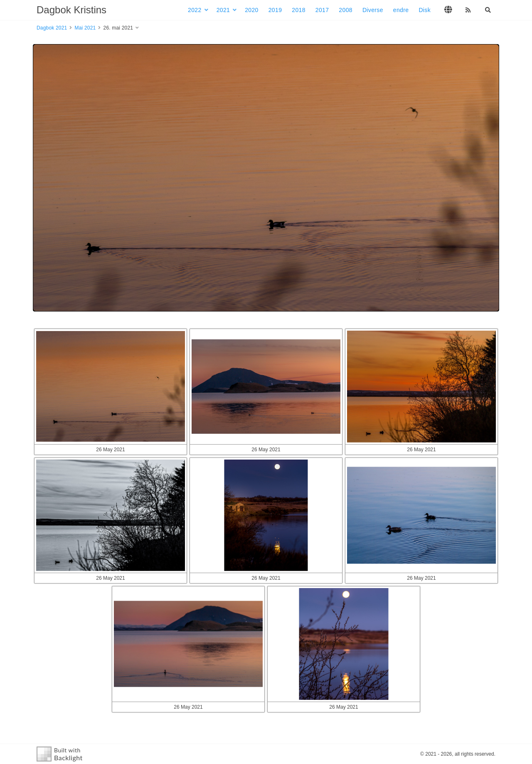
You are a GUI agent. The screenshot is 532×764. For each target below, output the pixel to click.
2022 (195, 10)
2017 (322, 10)
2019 (275, 10)
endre (401, 10)
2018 (299, 10)
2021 (223, 10)
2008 (346, 10)
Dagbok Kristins (71, 10)
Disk (425, 10)
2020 (252, 10)
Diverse (373, 10)
